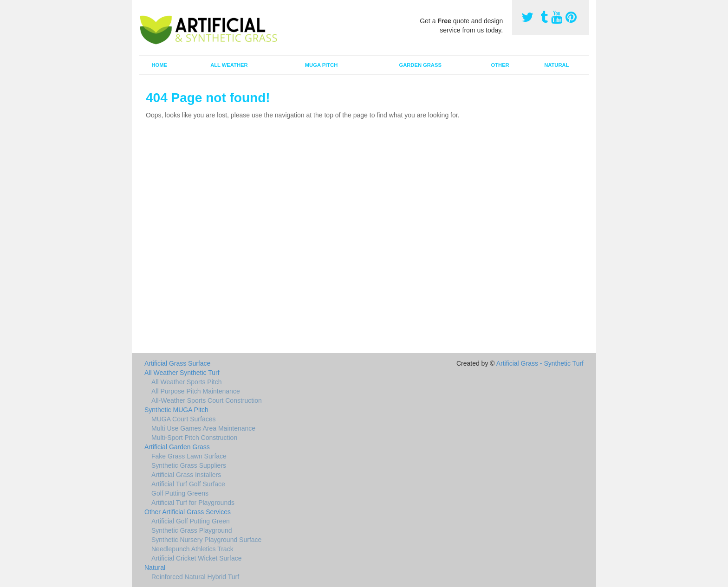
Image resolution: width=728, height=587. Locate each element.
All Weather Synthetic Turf (182, 373)
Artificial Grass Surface (177, 363)
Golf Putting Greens (180, 493)
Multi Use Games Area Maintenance (203, 428)
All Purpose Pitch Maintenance (196, 391)
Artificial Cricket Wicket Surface (196, 558)
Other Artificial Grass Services (188, 512)
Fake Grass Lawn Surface (189, 456)
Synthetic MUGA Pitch (176, 410)
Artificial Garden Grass (177, 447)
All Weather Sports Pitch (186, 382)
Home (159, 65)
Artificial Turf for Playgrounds (193, 503)
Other (500, 65)
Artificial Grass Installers (186, 475)
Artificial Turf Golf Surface (188, 484)
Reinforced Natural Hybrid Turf (195, 577)
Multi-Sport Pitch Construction (194, 438)
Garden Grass (420, 65)
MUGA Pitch (321, 65)
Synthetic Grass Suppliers (189, 465)
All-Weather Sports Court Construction (207, 400)
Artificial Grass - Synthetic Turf (540, 363)
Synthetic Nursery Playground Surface (206, 540)
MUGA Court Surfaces (184, 419)
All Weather (229, 65)
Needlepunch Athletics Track (192, 549)
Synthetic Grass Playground (192, 530)
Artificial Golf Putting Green (191, 521)
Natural (556, 65)
